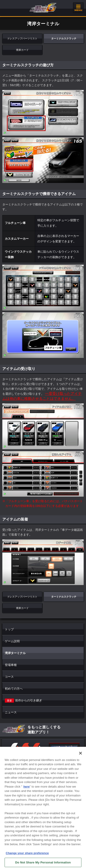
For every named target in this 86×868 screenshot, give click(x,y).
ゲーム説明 (12, 641)
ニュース (11, 712)
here (26, 789)
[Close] (80, 756)
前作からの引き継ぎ (23, 701)
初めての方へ (14, 689)
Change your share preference (27, 856)
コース (9, 677)
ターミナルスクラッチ (64, 39)
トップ (9, 629)
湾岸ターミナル (15, 653)
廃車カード (22, 50)
